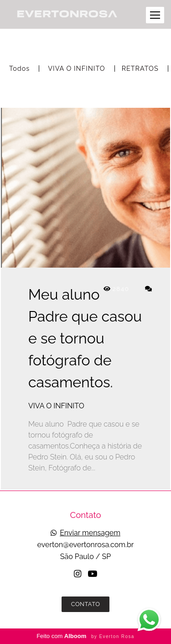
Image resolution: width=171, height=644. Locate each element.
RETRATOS (140, 69)
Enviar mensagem (90, 533)
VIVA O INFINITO (76, 69)
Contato (86, 604)
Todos (19, 69)
